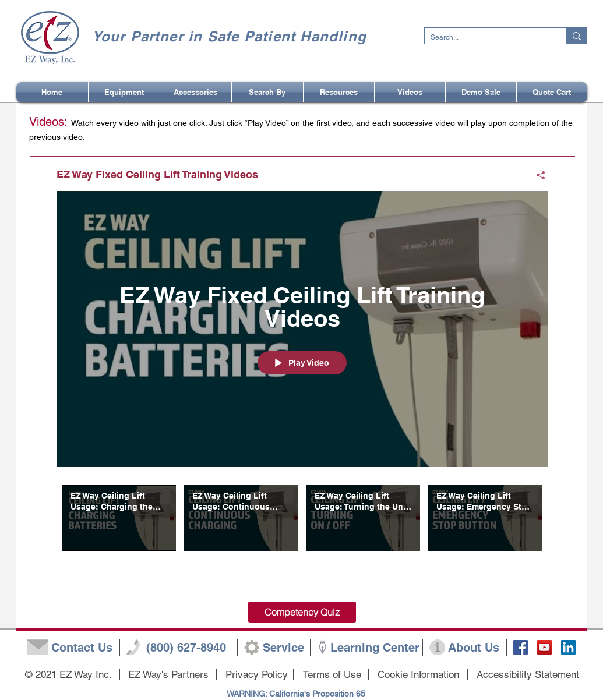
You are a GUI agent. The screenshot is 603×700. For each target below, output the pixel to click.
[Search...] (486, 38)
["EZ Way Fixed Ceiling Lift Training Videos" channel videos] (302, 531)
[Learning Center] (375, 648)
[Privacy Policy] (257, 675)
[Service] (283, 648)
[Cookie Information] (419, 675)
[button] (267, 92)
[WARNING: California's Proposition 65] (296, 694)
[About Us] (474, 648)
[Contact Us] (82, 648)
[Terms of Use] (332, 675)
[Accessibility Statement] (528, 675)
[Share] (536, 175)
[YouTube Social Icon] (544, 647)
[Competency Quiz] (302, 612)
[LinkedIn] (568, 647)
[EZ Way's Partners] (169, 675)
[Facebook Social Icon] (521, 647)
